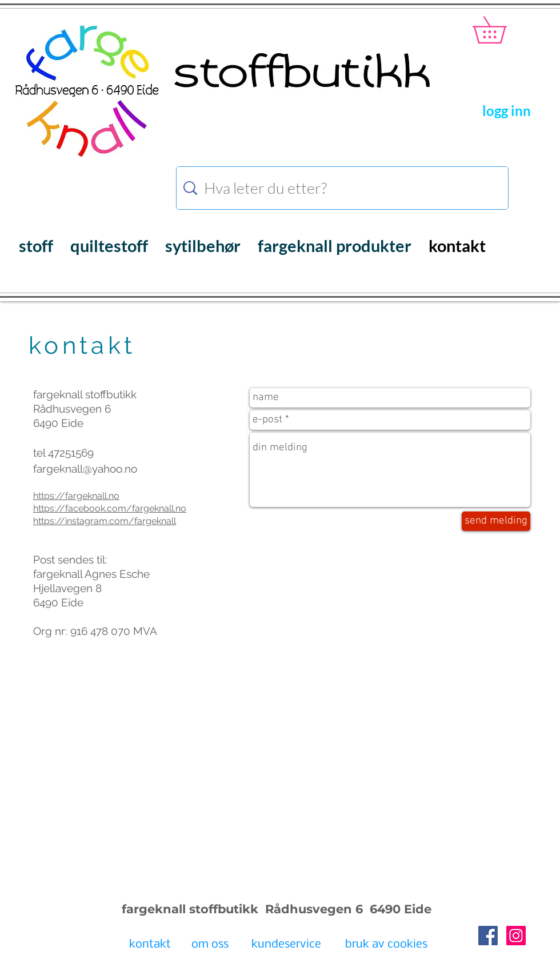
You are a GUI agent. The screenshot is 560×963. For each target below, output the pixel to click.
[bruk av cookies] (386, 945)
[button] (503, 30)
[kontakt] (150, 945)
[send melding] (496, 521)
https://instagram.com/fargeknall (105, 521)
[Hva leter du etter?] (344, 188)
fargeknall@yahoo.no (85, 469)
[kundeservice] (286, 945)
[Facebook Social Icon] (488, 936)
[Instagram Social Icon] (516, 936)
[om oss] (210, 945)
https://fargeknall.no (76, 496)
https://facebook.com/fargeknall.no (110, 508)
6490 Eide (399, 909)
